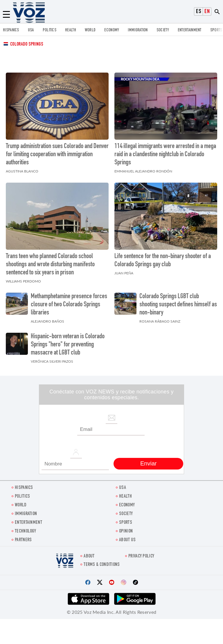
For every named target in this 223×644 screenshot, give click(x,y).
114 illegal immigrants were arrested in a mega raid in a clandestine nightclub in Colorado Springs (165, 155)
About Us (127, 540)
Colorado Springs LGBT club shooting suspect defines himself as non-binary (178, 305)
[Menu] (6, 15)
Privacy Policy (141, 556)
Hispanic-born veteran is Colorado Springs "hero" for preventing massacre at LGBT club (68, 345)
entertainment (190, 30)
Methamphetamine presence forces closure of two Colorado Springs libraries (69, 305)
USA (31, 30)
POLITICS (50, 30)
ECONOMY (112, 30)
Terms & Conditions (102, 565)
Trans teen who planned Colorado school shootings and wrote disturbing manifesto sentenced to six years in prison (50, 265)
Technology (25, 531)
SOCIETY (163, 30)
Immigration (138, 30)
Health (71, 30)
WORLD (90, 30)
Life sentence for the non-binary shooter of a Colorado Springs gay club (163, 261)
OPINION (126, 531)
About (89, 556)
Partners (23, 540)
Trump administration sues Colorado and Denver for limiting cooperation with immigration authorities (57, 155)
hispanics (11, 30)
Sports (216, 30)
